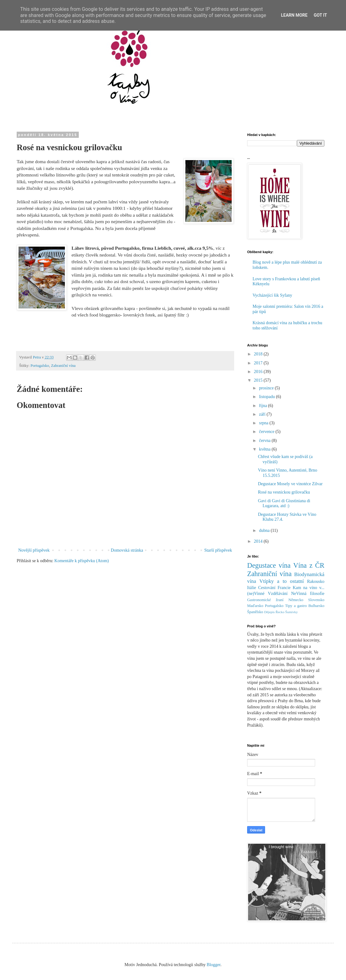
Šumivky (291, 612)
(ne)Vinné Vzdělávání (267, 594)
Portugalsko (40, 366)
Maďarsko (255, 606)
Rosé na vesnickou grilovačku (284, 492)
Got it (320, 15)
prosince (267, 388)
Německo (296, 600)
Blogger (213, 965)
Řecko (280, 612)
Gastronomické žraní (265, 600)
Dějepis (269, 612)
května (265, 449)
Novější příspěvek (34, 550)
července (267, 432)
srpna (264, 423)
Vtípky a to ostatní (282, 581)
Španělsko (255, 612)
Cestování (267, 588)
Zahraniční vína (63, 366)
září (263, 414)
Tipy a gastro (296, 606)
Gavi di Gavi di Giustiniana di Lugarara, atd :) (284, 503)
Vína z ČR (309, 565)
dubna (265, 530)
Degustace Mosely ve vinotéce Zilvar (290, 484)
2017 (259, 363)
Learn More (294, 15)
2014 (259, 541)
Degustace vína (269, 565)
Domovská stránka (127, 550)
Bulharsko (316, 606)
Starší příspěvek (218, 550)
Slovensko (316, 600)
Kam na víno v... (308, 588)
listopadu (267, 397)
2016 (259, 372)
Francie (284, 588)
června (265, 441)
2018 (259, 354)
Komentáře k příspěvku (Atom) (82, 561)
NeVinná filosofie (308, 594)
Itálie (252, 588)
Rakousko (316, 581)
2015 (259, 380)
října (263, 406)
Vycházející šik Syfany (272, 295)
